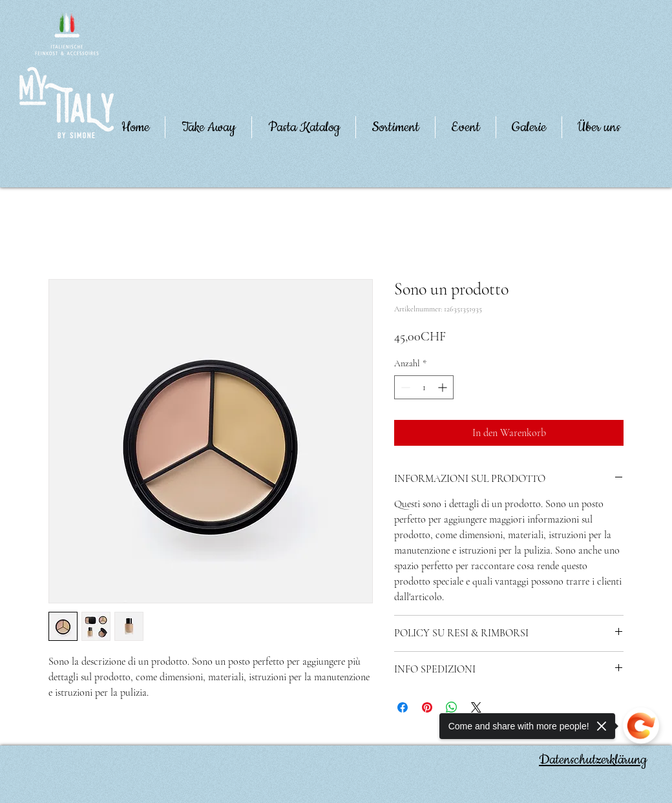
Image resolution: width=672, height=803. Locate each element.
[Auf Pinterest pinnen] (427, 707)
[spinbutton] (424, 387)
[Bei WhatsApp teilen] (452, 707)
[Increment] (444, 387)
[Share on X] (476, 707)
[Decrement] (404, 387)
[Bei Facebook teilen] (403, 707)
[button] (599, 127)
